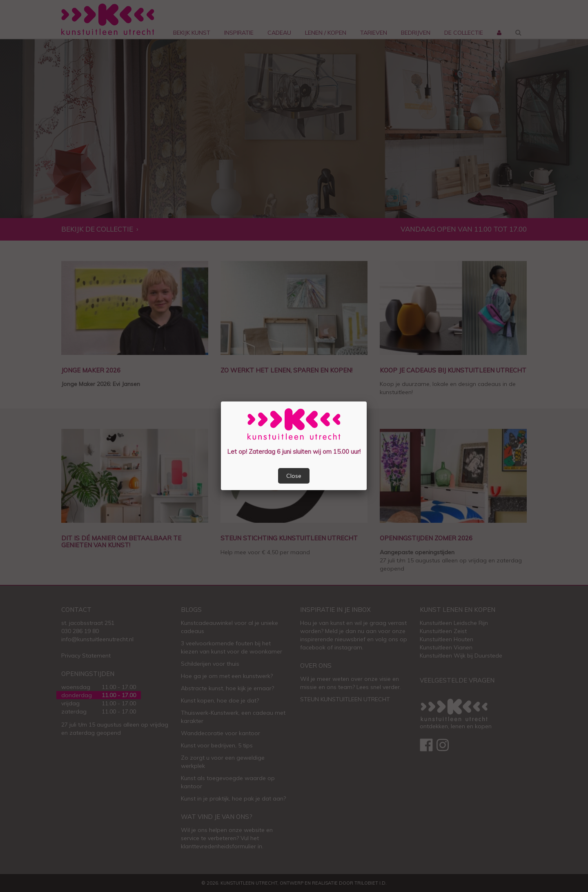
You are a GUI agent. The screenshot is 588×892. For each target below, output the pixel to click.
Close (294, 476)
